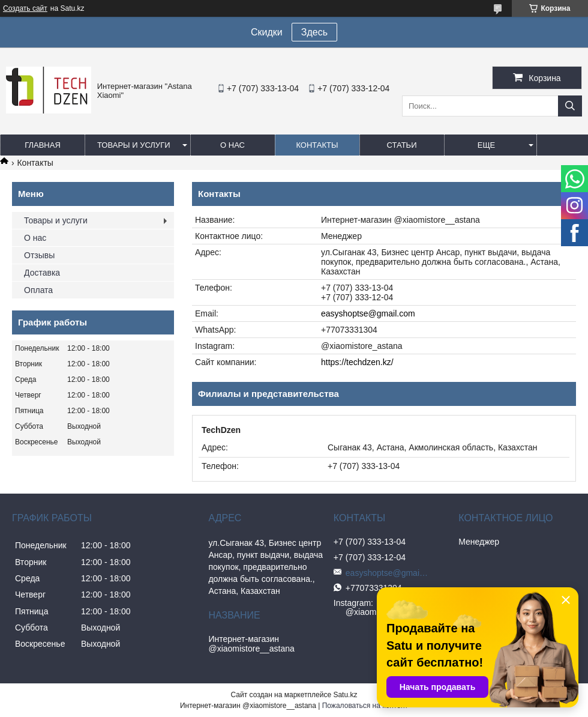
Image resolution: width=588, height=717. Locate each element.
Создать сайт (25, 8)
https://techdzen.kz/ (357, 362)
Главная (43, 145)
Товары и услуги (134, 145)
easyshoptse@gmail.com (368, 313)
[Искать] (570, 106)
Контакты (317, 145)
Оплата (38, 290)
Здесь (314, 32)
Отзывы (39, 255)
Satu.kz (345, 695)
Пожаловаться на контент (365, 706)
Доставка (42, 273)
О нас (232, 145)
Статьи (402, 145)
